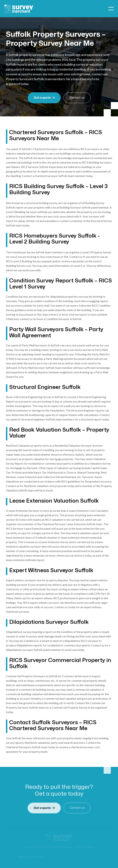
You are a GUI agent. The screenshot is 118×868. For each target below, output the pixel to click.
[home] (19, 9)
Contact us (77, 98)
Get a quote (44, 98)
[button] (111, 9)
